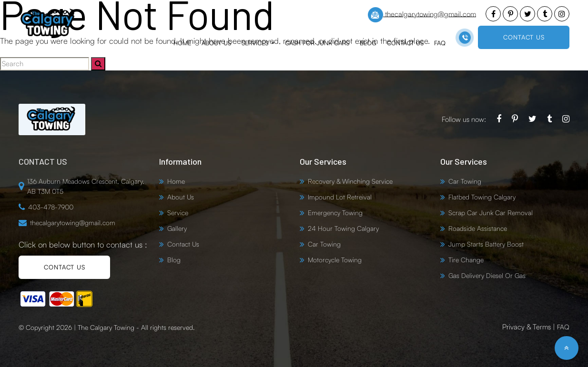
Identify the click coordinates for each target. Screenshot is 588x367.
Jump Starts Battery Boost (486, 244)
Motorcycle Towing (335, 260)
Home (182, 43)
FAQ (440, 43)
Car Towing (324, 244)
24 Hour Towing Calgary (343, 228)
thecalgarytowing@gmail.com (422, 15)
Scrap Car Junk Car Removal (491, 213)
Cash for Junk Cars (317, 43)
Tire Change (466, 260)
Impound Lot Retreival (340, 197)
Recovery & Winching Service (350, 181)
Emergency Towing (335, 213)
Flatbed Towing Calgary (482, 197)
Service (178, 213)
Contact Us (405, 43)
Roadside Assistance (478, 228)
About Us (216, 43)
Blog (368, 43)
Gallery (177, 228)
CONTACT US (524, 37)
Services (256, 43)
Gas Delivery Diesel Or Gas (487, 275)
